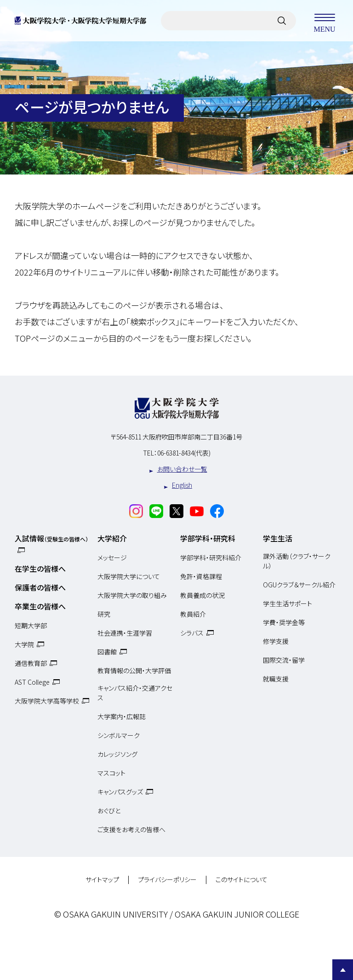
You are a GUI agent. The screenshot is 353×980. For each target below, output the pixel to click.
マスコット (111, 773)
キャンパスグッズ (120, 792)
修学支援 (276, 641)
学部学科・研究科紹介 (211, 558)
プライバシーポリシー (167, 880)
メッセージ (112, 558)
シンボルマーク (119, 735)
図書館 (107, 652)
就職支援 (276, 679)
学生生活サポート (288, 603)
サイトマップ (102, 880)
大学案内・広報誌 (122, 716)
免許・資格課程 (201, 576)
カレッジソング (117, 754)
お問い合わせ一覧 (182, 469)
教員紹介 (193, 614)
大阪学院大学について (129, 576)
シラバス (192, 633)
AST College (32, 682)
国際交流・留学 (284, 660)
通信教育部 (31, 663)
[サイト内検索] (282, 21)
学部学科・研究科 (208, 538)
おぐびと (109, 811)
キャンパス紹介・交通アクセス (135, 693)
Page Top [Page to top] (343, 970)
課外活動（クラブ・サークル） (297, 561)
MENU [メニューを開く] (325, 21)
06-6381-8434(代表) (184, 453)
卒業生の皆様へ (40, 606)
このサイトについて (242, 880)
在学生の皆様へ (40, 569)
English (182, 485)
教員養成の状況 (202, 595)
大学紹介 (112, 538)
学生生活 (278, 538)
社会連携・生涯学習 (125, 633)
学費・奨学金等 (284, 622)
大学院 (24, 644)
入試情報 (51, 538)
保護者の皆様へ (40, 587)
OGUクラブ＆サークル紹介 (299, 585)
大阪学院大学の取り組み (132, 595)
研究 (104, 614)
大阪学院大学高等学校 (47, 701)
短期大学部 (31, 625)
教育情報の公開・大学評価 (134, 670)
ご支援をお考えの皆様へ (131, 829)
